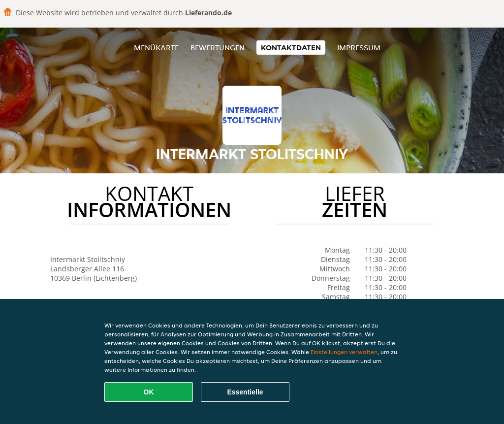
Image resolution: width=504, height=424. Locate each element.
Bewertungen (218, 48)
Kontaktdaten (291, 48)
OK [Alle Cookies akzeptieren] (149, 392)
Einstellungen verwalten (344, 352)
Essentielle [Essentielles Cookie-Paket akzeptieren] (245, 392)
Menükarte (156, 48)
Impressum (359, 48)
